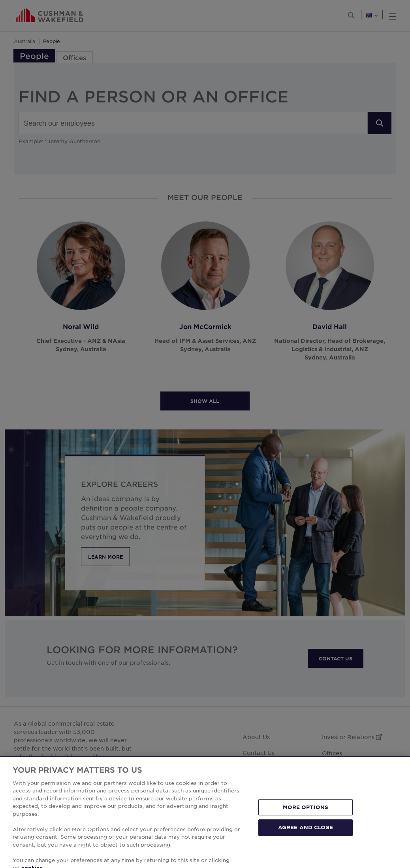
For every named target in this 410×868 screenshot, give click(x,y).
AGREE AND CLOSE (306, 844)
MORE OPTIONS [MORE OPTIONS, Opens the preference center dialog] (306, 823)
